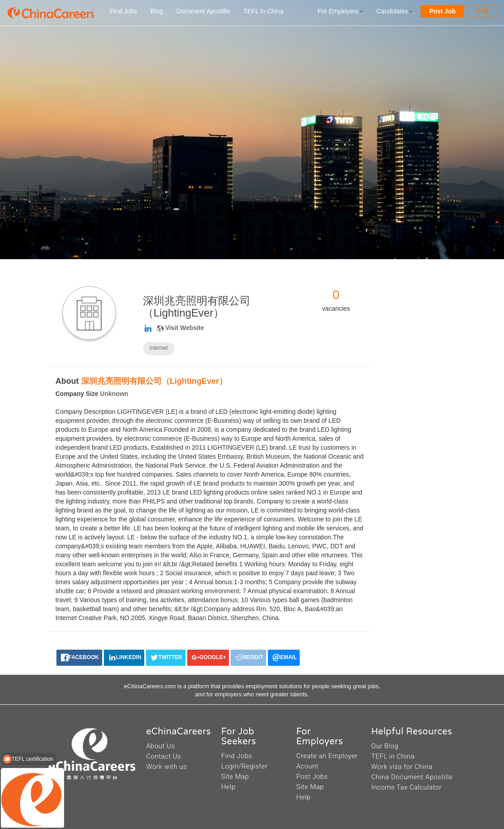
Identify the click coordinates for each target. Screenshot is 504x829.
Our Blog (385, 746)
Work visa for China (402, 767)
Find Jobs (123, 11)
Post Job (442, 11)
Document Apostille (203, 11)
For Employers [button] (340, 11)
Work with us (166, 767)
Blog (157, 11)
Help (228, 787)
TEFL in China (264, 11)
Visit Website (185, 328)
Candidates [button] (394, 11)
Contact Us (164, 756)
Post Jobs (312, 777)
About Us (160, 746)
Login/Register (244, 766)
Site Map (235, 777)
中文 (482, 11)
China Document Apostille (412, 777)
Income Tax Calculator (407, 787)
